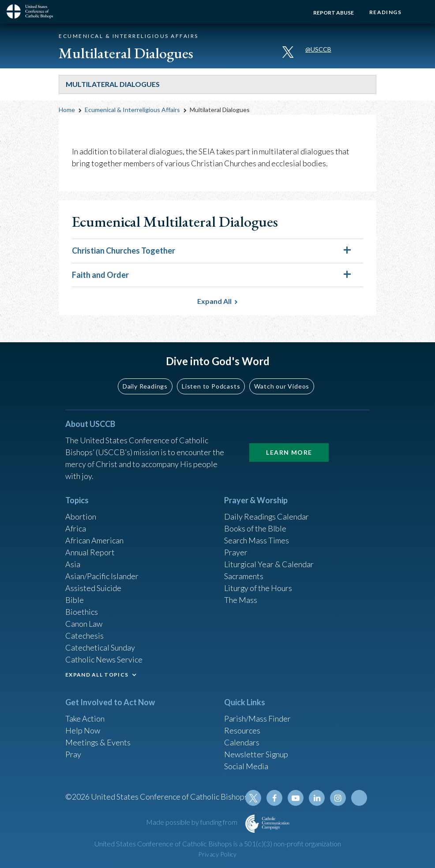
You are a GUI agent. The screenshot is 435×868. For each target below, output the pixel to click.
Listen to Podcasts (211, 386)
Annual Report (90, 552)
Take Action (85, 718)
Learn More (289, 452)
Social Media (246, 766)
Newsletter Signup (256, 754)
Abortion (81, 516)
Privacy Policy (217, 854)
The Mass (241, 600)
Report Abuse (334, 13)
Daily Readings (145, 386)
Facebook (274, 798)
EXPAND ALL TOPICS (97, 675)
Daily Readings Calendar (267, 516)
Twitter (253, 798)
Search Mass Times (257, 540)
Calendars (242, 742)
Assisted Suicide (93, 588)
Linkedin (317, 798)
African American (94, 540)
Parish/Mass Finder (257, 718)
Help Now (83, 730)
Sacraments (244, 576)
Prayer (236, 552)
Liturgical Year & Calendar (269, 564)
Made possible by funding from (192, 822)
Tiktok (359, 798)
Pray (73, 754)
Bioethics (82, 612)
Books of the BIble (255, 528)
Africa (76, 528)
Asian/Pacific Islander (102, 576)
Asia (73, 564)
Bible (75, 600)
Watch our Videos (282, 386)
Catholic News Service (104, 659)
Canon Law (84, 624)
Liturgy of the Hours (258, 588)
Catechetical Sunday (100, 647)
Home (67, 110)
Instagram (338, 798)
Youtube (296, 798)
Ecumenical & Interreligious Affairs (132, 110)
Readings (385, 12)
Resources (242, 730)
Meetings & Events (98, 742)
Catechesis (84, 636)
